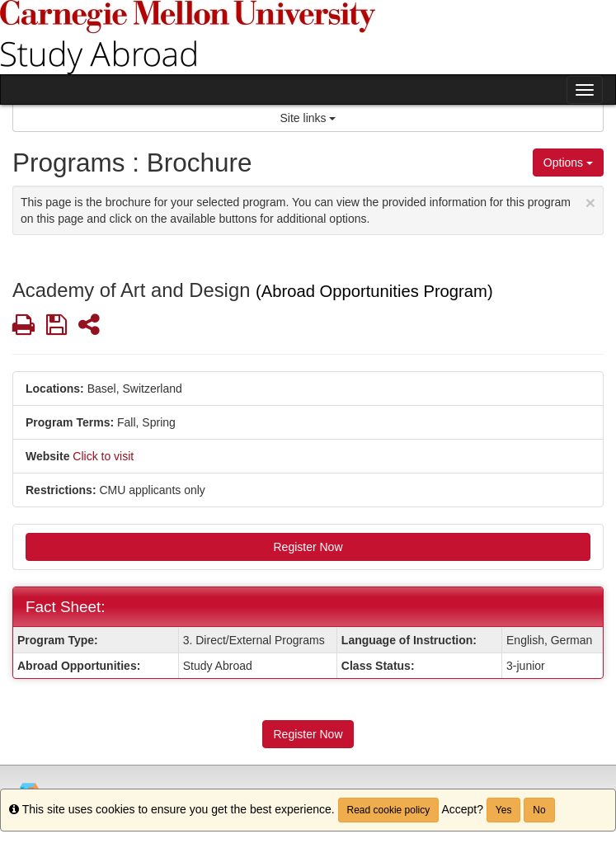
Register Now (308, 547)
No (539, 810)
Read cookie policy (389, 810)
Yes (504, 810)
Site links (308, 118)
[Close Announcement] (590, 203)
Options (568, 163)
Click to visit (103, 456)
